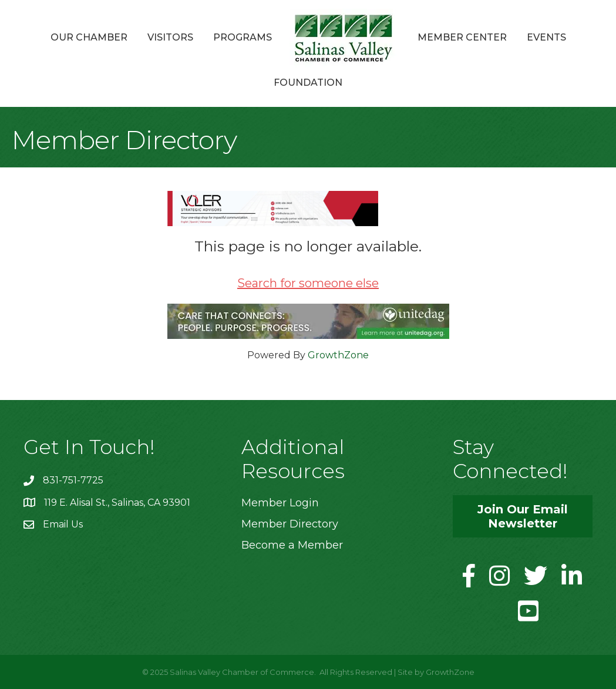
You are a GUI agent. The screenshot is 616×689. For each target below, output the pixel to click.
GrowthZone (338, 355)
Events (546, 37)
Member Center (462, 37)
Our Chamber (89, 37)
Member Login (280, 503)
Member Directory (290, 524)
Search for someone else (308, 283)
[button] (523, 516)
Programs (243, 37)
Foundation (308, 83)
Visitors (170, 37)
